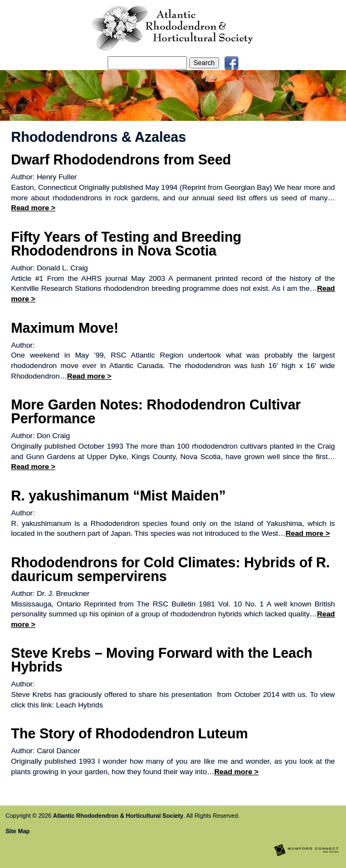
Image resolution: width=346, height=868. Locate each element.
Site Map (18, 831)
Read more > (33, 208)
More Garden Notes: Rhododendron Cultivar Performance (156, 411)
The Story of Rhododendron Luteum (129, 733)
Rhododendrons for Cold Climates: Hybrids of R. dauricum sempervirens (171, 569)
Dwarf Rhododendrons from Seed (121, 159)
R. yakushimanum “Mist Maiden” (118, 496)
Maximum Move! (65, 328)
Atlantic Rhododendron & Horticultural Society (118, 816)
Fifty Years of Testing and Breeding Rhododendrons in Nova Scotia (126, 244)
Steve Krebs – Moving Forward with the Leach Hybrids (162, 660)
